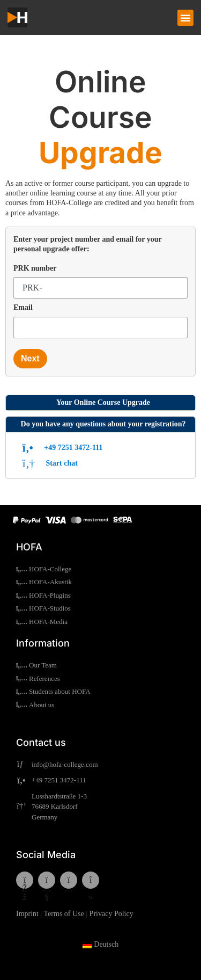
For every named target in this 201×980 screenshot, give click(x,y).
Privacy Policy (111, 914)
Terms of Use (64, 914)
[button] (185, 18)
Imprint (27, 914)
